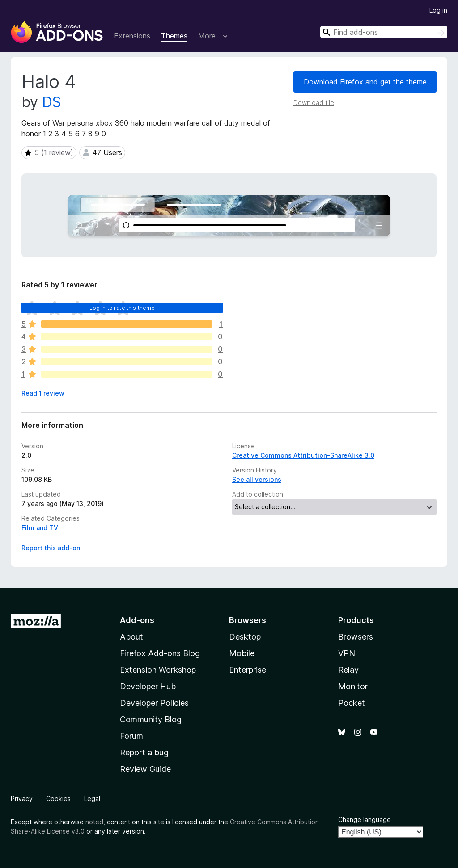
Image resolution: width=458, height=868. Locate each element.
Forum (131, 736)
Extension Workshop (158, 670)
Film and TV (40, 528)
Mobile (242, 653)
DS (52, 102)
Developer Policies (154, 703)
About (131, 637)
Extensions (132, 36)
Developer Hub (148, 686)
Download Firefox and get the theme (365, 82)
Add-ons (137, 620)
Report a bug (144, 752)
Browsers (356, 637)
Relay (348, 670)
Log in (438, 10)
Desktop (245, 637)
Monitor (353, 686)
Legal (92, 798)
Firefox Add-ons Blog (160, 653)
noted (94, 822)
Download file (314, 103)
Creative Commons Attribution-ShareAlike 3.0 (303, 455)
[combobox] (384, 32)
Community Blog (151, 719)
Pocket (352, 703)
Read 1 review (43, 393)
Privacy (22, 798)
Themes (174, 36)
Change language (365, 820)
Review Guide (145, 769)
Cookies (58, 798)
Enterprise (248, 670)
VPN (347, 653)
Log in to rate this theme (122, 308)
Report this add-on (51, 548)
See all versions (257, 479)
